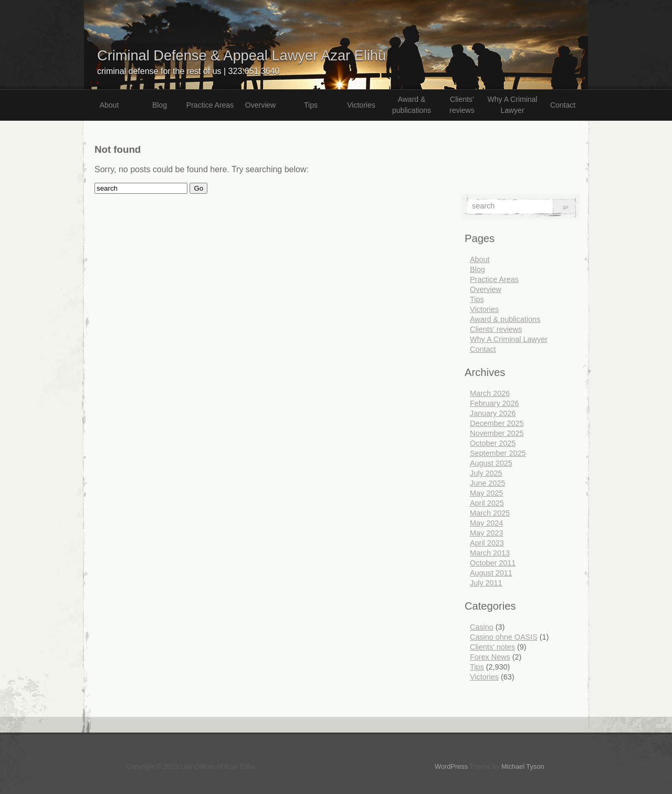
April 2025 (487, 503)
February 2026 (495, 403)
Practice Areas (210, 105)
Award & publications (412, 105)
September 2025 (498, 453)
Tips (311, 105)
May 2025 (486, 493)
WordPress (451, 766)
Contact (563, 105)
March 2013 (490, 553)
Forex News (490, 657)
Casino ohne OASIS (504, 637)
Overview (260, 105)
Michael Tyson (523, 766)
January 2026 (493, 413)
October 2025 (493, 443)
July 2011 (486, 583)
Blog (160, 105)
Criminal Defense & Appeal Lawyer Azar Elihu (241, 55)
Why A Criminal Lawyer (513, 105)
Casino (482, 627)
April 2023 (487, 543)
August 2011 (491, 573)
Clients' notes (492, 647)
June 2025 (487, 483)
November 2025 (497, 433)
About (109, 105)
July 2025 (486, 473)
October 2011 (493, 563)
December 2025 (497, 423)
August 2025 (491, 463)
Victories (361, 105)
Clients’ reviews (462, 105)
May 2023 (486, 533)
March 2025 (490, 513)
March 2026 (490, 393)
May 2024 (486, 523)
